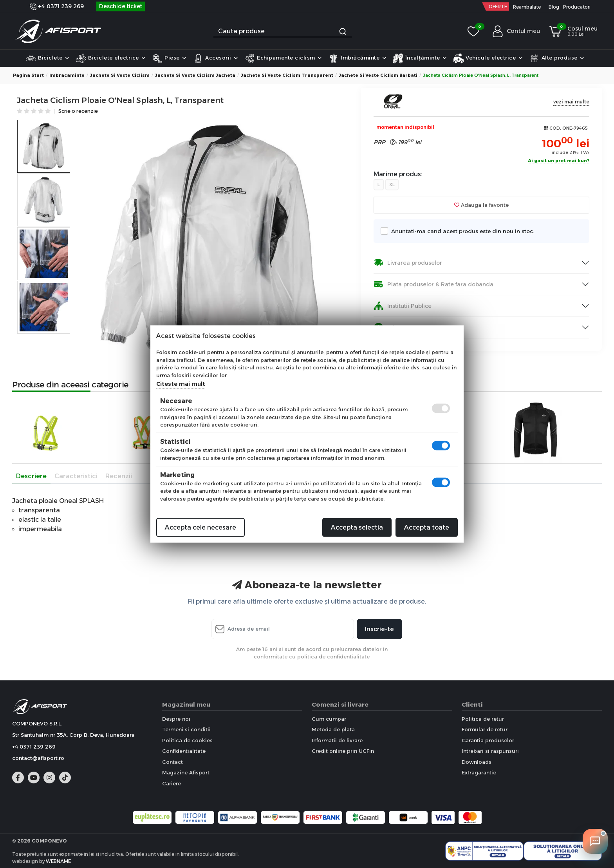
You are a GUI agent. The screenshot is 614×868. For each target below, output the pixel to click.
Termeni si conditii (186, 729)
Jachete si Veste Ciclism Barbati (378, 75)
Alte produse (556, 58)
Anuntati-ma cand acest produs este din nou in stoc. (460, 231)
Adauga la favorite (481, 205)
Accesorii (215, 58)
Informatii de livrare (337, 740)
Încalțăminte (420, 58)
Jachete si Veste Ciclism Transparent (287, 75)
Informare (394, 327)
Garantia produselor (488, 740)
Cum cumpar (329, 719)
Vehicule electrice (488, 58)
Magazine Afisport (186, 772)
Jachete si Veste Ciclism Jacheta (195, 75)
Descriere (31, 476)
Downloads (477, 762)
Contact (172, 762)
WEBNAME (58, 861)
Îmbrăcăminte (357, 58)
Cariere (172, 783)
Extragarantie (479, 772)
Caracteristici (76, 476)
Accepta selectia (357, 527)
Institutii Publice (403, 306)
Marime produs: (398, 174)
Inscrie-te (379, 629)
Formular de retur (485, 729)
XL (392, 184)
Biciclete (47, 58)
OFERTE (498, 6)
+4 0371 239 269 (57, 6)
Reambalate (527, 7)
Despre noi (176, 719)
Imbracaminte (67, 75)
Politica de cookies (187, 740)
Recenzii (119, 476)
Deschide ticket (121, 6)
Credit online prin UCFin (343, 751)
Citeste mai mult (181, 384)
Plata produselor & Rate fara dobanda (433, 284)
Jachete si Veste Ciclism (120, 75)
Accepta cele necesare (200, 527)
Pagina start (28, 75)
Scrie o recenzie (78, 111)
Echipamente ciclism (283, 58)
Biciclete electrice (111, 58)
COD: (555, 128)
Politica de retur (483, 719)
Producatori (577, 7)
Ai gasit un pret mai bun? (559, 161)
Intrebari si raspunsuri (490, 751)
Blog (554, 7)
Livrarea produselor (408, 263)
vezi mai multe (571, 102)
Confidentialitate (184, 751)
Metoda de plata (333, 729)
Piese (169, 58)
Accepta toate (427, 527)
